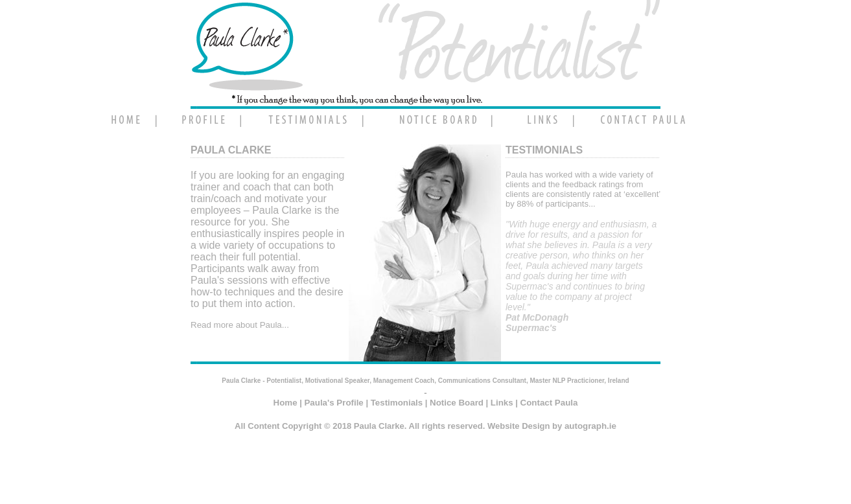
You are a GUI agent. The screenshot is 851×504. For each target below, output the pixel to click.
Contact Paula (549, 403)
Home (286, 403)
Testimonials (397, 403)
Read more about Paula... (240, 325)
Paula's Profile (333, 403)
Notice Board (457, 403)
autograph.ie (590, 426)
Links (502, 403)
